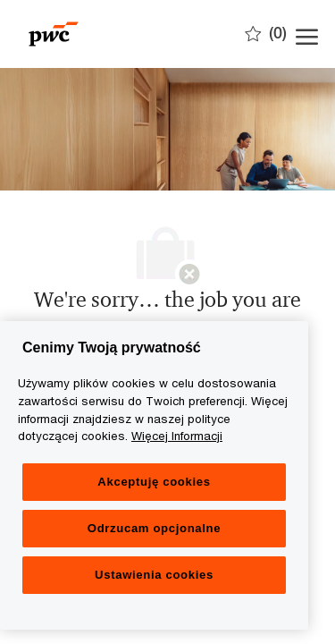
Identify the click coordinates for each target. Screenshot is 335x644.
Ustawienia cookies (154, 575)
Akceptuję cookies (154, 482)
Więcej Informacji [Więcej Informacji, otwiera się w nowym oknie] (177, 436)
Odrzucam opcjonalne (154, 528)
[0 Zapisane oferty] (266, 33)
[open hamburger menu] (307, 34)
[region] (154, 475)
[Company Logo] (107, 34)
